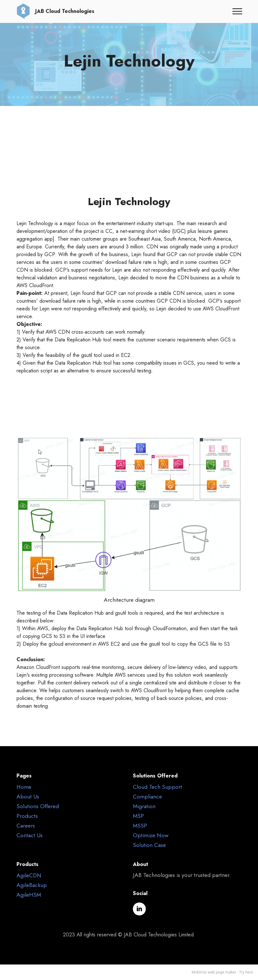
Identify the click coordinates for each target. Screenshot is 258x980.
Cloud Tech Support (157, 787)
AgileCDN (29, 875)
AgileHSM (29, 895)
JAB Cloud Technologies (65, 11)
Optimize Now (151, 835)
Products (27, 816)
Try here (246, 972)
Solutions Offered (38, 806)
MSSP (140, 826)
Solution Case (149, 845)
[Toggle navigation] (237, 11)
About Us (28, 797)
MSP (138, 816)
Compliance (147, 797)
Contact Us (30, 835)
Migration (144, 806)
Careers (26, 826)
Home (24, 787)
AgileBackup (32, 885)
